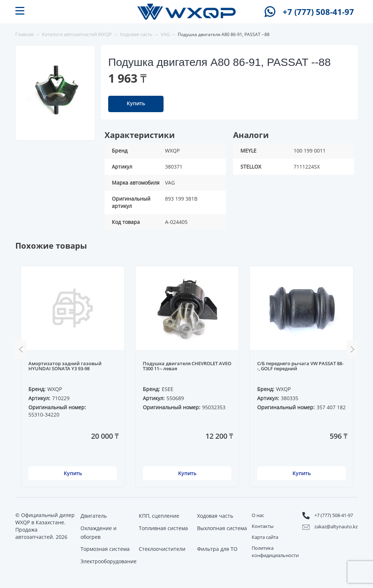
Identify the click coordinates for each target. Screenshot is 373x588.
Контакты (263, 526)
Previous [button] (21, 350)
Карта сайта (265, 537)
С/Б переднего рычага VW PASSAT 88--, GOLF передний (300, 366)
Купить (136, 103)
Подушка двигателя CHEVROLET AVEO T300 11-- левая (187, 366)
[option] (56, 89)
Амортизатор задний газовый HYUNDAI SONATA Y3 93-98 (65, 366)
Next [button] (352, 350)
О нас (258, 515)
